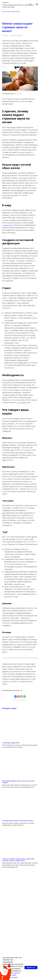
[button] (30, 4)
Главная (5, 3)
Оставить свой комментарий (20, 700)
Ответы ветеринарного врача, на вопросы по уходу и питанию (18, 6)
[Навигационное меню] (37, 4)
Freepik (19, 94)
